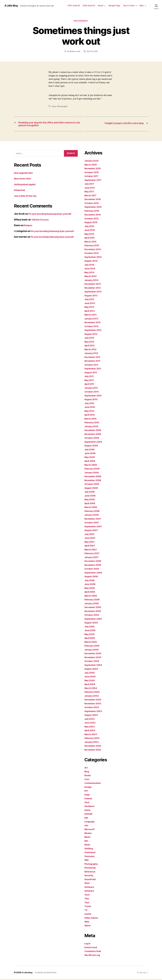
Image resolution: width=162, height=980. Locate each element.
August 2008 (92, 489)
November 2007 (94, 520)
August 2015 (92, 224)
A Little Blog (12, 6)
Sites (87, 884)
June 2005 (90, 632)
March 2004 (91, 689)
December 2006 (94, 562)
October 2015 (92, 220)
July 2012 (90, 339)
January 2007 (92, 558)
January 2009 (92, 474)
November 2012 (93, 324)
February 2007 (93, 555)
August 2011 (92, 374)
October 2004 (92, 662)
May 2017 (90, 193)
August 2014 (92, 262)
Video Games (92, 919)
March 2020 (91, 166)
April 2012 (90, 347)
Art (86, 769)
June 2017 (90, 189)
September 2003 (94, 712)
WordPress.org (93, 956)
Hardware (90, 807)
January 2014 (92, 281)
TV (86, 911)
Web (87, 923)
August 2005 (92, 624)
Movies (88, 834)
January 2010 (92, 428)
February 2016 (93, 212)
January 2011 (92, 389)
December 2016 (93, 200)
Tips (87, 900)
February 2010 (93, 424)
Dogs (54, 107)
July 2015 (90, 227)
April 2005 (90, 639)
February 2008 (93, 512)
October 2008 (92, 485)
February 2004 (93, 693)
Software (90, 888)
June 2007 (90, 539)
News (88, 846)
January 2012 (92, 354)
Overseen (90, 857)
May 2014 (90, 274)
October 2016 (92, 204)
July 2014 (90, 266)
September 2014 (94, 258)
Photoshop (91, 869)
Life (87, 827)
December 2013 (93, 285)
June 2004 (91, 678)
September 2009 (94, 443)
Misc (142, 6)
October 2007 (92, 524)
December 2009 (94, 431)
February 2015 (93, 247)
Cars (87, 780)
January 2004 (92, 697)
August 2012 (92, 335)
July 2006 (90, 582)
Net (86, 842)
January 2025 (92, 162)
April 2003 (90, 732)
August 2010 (92, 401)
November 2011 (93, 362)
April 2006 (90, 593)
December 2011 (93, 358)
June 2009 (91, 454)
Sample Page (114, 6)
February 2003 (93, 739)
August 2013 (92, 297)
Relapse (28, 227)
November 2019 (93, 170)
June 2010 (90, 408)
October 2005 (92, 616)
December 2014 (93, 251)
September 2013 (94, 293)
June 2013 (90, 304)
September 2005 (94, 620)
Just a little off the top (26, 197)
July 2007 (90, 535)
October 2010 (92, 393)
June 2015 (90, 231)
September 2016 (94, 208)
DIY (86, 792)
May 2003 (90, 728)
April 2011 (90, 385)
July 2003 (90, 720)
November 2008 (94, 481)
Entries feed (91, 949)
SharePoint (91, 881)
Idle (87, 819)
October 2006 (92, 570)
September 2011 (94, 370)
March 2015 (91, 243)
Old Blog (89, 850)
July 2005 (90, 628)
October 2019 (92, 174)
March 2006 (91, 597)
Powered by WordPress (46, 974)
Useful (88, 915)
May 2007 (90, 543)
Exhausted (20, 191)
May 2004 (90, 682)
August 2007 (92, 531)
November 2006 (94, 566)
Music (88, 838)
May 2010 (90, 412)
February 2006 (93, 601)
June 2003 (90, 724)
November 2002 (94, 751)
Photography (81, 21)
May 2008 (90, 501)
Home (88, 811)
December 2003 (94, 701)
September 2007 (94, 528)
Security (89, 877)
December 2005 (94, 608)
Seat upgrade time (24, 174)
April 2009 (90, 462)
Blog (87, 773)
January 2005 (92, 651)
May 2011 (90, 381)
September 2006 (94, 574)
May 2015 (90, 235)
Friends (89, 800)
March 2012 (91, 351)
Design (88, 788)
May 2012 (90, 343)
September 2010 (94, 397)
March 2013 (91, 316)
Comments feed (93, 952)
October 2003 (92, 709)
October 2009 (92, 439)
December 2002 (94, 747)
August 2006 (92, 578)
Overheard (90, 854)
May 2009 (90, 458)
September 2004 (94, 666)
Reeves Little (75, 52)
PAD (87, 861)
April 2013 (90, 312)
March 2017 (91, 197)
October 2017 (92, 177)
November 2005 (94, 612)
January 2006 (92, 605)
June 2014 (90, 270)
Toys (87, 904)
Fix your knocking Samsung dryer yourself (52, 215)
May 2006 (90, 589)
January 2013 (92, 320)
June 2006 (91, 585)
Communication (93, 784)
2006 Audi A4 (89, 6)
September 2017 (94, 181)
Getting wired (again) (26, 186)
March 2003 (91, 736)
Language (90, 823)
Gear (87, 804)
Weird (88, 927)
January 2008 (92, 516)
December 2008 (94, 478)
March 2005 (91, 643)
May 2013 (90, 308)
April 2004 (90, 685)
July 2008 (90, 493)
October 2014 (92, 254)
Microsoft (90, 830)
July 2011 (90, 377)
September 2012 (94, 331)
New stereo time (23, 180)
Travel (88, 907)
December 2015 (93, 216)
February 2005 (93, 647)
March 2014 (91, 277)
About (101, 6)
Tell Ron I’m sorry (41, 221)
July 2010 (90, 404)
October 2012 (92, 328)
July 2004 (90, 674)
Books (88, 777)
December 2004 (94, 655)
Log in (88, 945)
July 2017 (90, 185)
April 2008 (90, 505)
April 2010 (90, 416)
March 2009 (91, 466)
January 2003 (92, 743)
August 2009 (92, 447)
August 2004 (92, 670)
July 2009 (90, 451)
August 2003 (92, 716)
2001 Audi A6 (74, 6)
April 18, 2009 (92, 52)
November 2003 (94, 705)
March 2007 (91, 551)
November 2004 (94, 659)
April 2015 (90, 239)
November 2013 (93, 289)
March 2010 (91, 420)
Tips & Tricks (129, 6)
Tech (87, 896)
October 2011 (92, 366)
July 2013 (90, 301)
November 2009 (94, 435)
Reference (90, 873)
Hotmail (89, 815)
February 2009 (93, 470)
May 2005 (90, 635)
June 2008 (91, 497)
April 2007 (90, 547)
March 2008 (91, 508)
